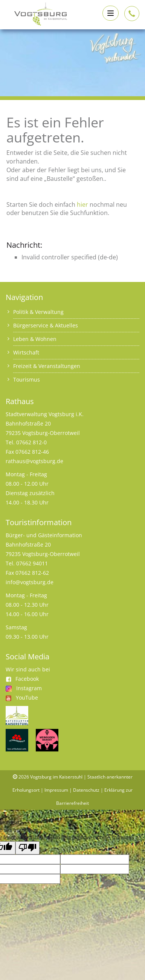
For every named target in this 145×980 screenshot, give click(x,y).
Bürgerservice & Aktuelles (46, 325)
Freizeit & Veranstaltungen (47, 366)
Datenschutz (86, 790)
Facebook (22, 679)
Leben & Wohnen (35, 339)
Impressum (56, 790)
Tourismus (27, 379)
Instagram (29, 688)
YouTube (27, 698)
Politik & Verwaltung (38, 312)
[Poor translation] (27, 848)
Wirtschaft (26, 352)
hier (82, 204)
